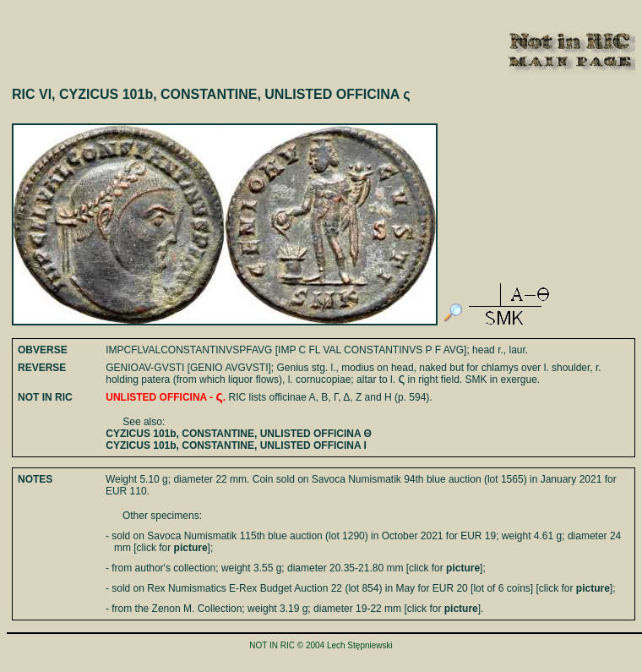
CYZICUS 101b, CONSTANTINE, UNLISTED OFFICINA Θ (239, 434)
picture (191, 548)
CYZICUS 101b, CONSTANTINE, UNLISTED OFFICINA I (236, 445)
